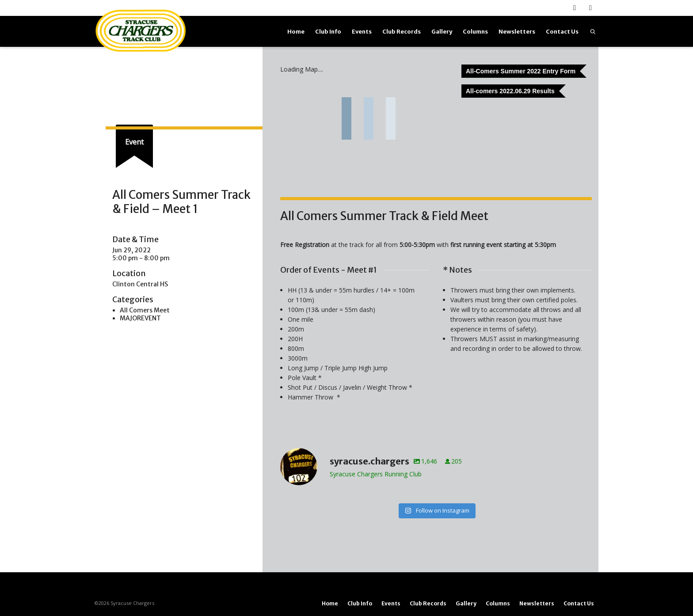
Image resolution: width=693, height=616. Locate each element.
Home (296, 32)
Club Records (402, 32)
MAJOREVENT (140, 318)
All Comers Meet (145, 310)
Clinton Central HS (140, 284)
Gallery (442, 32)
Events (362, 32)
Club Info (328, 32)
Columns (475, 32)
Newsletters (517, 32)
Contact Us (562, 32)
